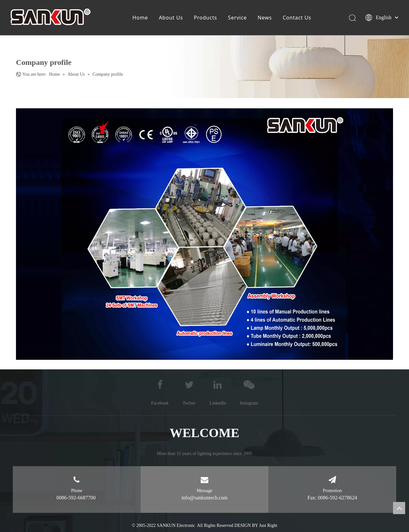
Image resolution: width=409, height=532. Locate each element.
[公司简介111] (204, 234)
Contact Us (297, 18)
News (265, 18)
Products (205, 18)
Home (140, 18)
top (399, 508)
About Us (171, 18)
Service (237, 18)
